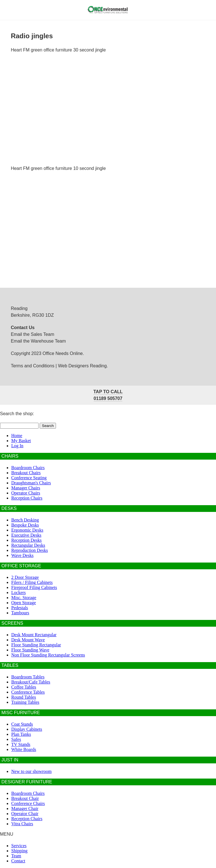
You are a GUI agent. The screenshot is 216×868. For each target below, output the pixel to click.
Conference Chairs (28, 803)
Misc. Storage (24, 598)
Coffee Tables (24, 687)
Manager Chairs (26, 488)
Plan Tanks (21, 734)
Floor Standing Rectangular (36, 645)
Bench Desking (25, 520)
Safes (16, 739)
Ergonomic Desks (27, 530)
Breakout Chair (25, 798)
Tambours (20, 613)
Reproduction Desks (30, 550)
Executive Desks (26, 535)
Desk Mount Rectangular (34, 635)
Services (19, 846)
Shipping (19, 851)
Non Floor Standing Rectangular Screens (48, 655)
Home (17, 436)
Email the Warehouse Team (38, 341)
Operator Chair (25, 814)
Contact (18, 861)
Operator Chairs (26, 493)
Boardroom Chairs (28, 468)
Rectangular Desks (28, 545)
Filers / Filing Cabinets (32, 582)
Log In (17, 446)
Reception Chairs (27, 498)
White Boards (24, 749)
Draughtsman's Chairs (31, 483)
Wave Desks (22, 555)
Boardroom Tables (28, 677)
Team (16, 856)
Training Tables (25, 702)
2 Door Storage (25, 577)
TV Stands (21, 744)
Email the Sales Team (32, 334)
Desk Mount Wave (28, 640)
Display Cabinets (27, 729)
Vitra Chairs (22, 824)
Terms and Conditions (32, 366)
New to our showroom (31, 771)
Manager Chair (25, 809)
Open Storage (24, 603)
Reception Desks (26, 540)
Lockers (19, 592)
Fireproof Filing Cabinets (34, 587)
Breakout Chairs (26, 473)
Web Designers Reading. (83, 366)
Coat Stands (22, 724)
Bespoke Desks (25, 525)
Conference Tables (28, 692)
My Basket (21, 441)
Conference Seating (29, 478)
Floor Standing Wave (30, 650)
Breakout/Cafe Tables (31, 682)
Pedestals (20, 608)
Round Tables (24, 697)
